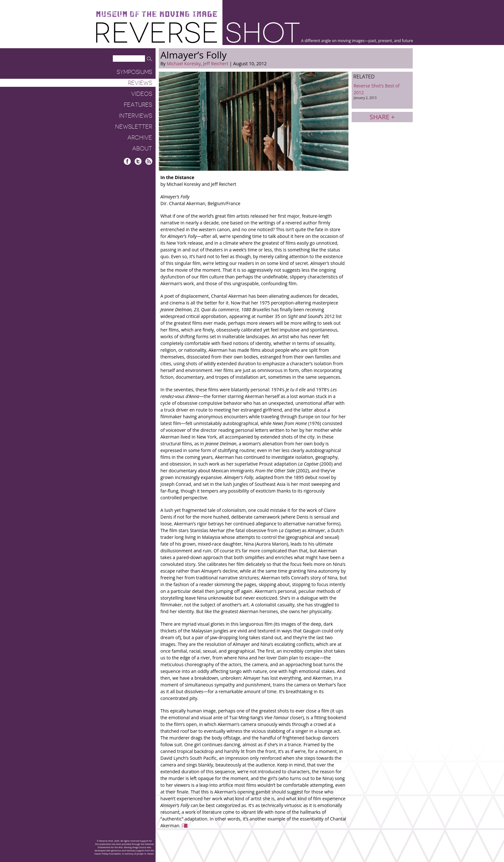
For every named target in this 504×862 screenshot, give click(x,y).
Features (138, 105)
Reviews (140, 83)
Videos (142, 94)
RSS (149, 161)
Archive (140, 138)
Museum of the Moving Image (157, 14)
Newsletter (134, 127)
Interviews (135, 116)
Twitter (138, 161)
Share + (382, 117)
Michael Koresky (184, 64)
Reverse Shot (198, 32)
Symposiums (134, 72)
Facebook (127, 161)
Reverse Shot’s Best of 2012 (382, 91)
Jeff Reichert (216, 64)
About (142, 149)
